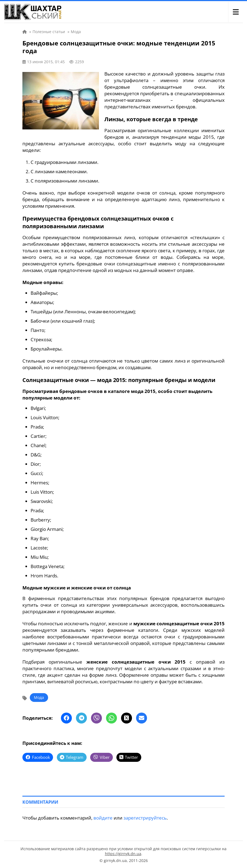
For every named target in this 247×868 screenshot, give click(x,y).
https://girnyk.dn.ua (123, 853)
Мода (39, 697)
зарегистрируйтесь (145, 817)
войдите (103, 817)
